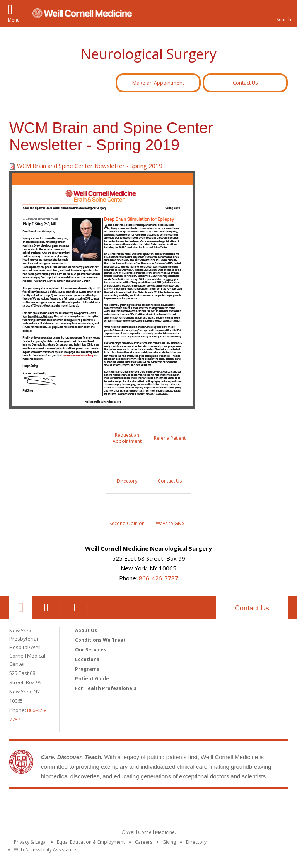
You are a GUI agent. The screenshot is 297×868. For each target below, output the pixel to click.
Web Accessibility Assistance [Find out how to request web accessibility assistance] (45, 850)
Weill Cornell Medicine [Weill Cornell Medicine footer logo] (148, 804)
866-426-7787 (159, 578)
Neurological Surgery (148, 54)
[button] (283, 14)
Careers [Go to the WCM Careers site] (144, 842)
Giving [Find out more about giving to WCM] (169, 842)
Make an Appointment (158, 83)
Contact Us (245, 83)
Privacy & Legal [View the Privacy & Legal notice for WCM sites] (30, 842)
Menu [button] (14, 20)
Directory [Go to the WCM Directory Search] (196, 842)
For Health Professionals (106, 688)
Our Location (21, 607)
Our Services (91, 650)
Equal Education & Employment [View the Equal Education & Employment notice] (91, 842)
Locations (87, 659)
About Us (86, 630)
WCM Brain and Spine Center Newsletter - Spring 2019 (90, 166)
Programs (87, 669)
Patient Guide (92, 679)
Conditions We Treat (100, 640)
